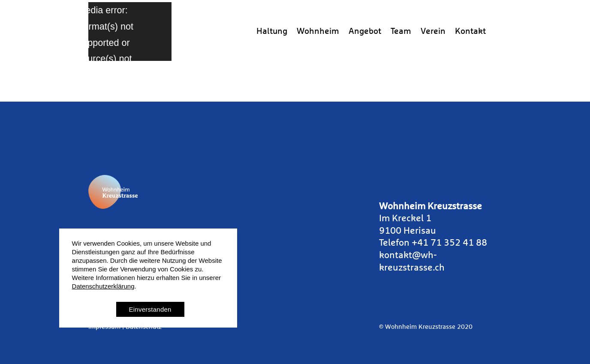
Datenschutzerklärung (103, 286)
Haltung (272, 31)
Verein (433, 31)
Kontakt (470, 31)
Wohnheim (318, 31)
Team (401, 31)
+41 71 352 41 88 (449, 243)
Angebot (365, 31)
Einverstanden (150, 309)
